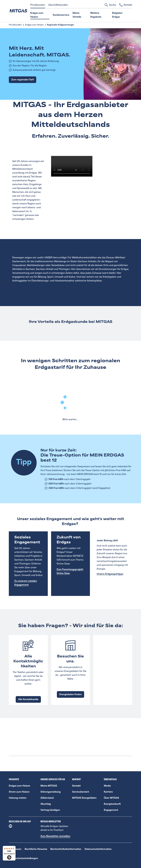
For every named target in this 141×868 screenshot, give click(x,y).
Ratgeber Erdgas (117, 15)
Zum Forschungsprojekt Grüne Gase (70, 571)
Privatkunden (38, 5)
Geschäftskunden (58, 5)
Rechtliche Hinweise (36, 849)
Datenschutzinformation (98, 849)
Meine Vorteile (77, 15)
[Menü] (14, 847)
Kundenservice (61, 15)
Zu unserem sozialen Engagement (26, 583)
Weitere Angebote (96, 15)
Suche (110, 5)
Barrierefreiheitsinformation (66, 849)
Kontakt (126, 5)
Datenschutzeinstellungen (23, 858)
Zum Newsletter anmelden (55, 836)
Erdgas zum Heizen (37, 15)
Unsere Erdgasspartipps (110, 574)
